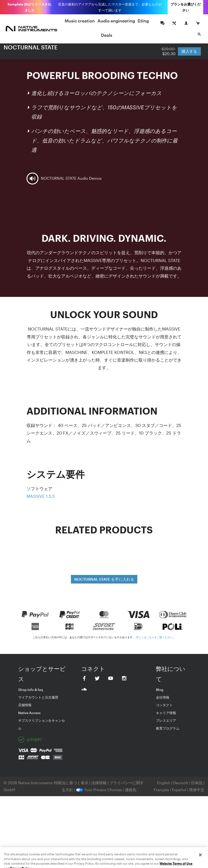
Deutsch (181, 783)
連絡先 (131, 790)
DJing (143, 21)
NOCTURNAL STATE (31, 47)
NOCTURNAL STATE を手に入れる (104, 579)
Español (179, 790)
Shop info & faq (31, 690)
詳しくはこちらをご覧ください (154, 637)
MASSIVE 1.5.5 (41, 496)
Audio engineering (116, 21)
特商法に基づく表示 (71, 783)
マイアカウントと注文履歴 (38, 697)
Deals (107, 35)
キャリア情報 (166, 713)
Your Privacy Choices (99, 790)
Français (161, 790)
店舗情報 (25, 705)
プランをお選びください (186, 7)
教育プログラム (168, 728)
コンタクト (164, 705)
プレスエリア (166, 720)
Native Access (29, 713)
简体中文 (197, 790)
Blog (160, 690)
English (164, 783)
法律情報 (99, 783)
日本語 (197, 783)
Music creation (80, 21)
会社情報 (163, 697)
